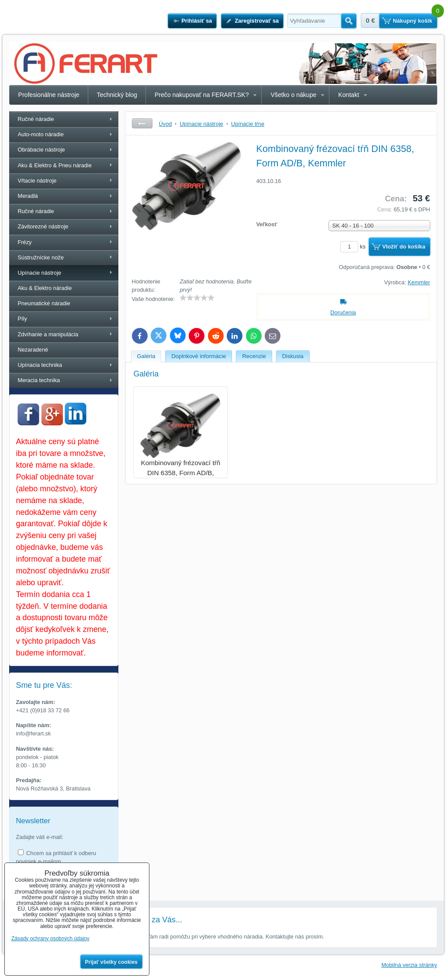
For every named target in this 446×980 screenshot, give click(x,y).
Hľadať (349, 21)
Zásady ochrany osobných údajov (50, 939)
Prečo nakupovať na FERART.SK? (202, 95)
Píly (22, 319)
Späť (142, 123)
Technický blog (117, 95)
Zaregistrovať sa (257, 21)
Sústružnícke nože (41, 257)
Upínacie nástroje (40, 273)
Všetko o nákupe (293, 95)
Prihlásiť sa (197, 21)
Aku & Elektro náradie (45, 288)
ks (354, 247)
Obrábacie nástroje (41, 150)
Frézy (25, 242)
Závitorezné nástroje (43, 226)
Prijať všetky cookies (112, 962)
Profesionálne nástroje (49, 95)
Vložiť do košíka (404, 247)
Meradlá (28, 196)
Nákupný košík (412, 21)
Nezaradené (33, 350)
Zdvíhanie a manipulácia (48, 334)
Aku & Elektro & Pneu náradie (55, 165)
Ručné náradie (36, 119)
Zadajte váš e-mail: (40, 837)
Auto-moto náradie (41, 134)
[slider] (197, 298)
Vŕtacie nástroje (37, 181)
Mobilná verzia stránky (409, 965)
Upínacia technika (40, 365)
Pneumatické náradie (44, 303)
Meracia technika (39, 380)
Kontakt (349, 95)
